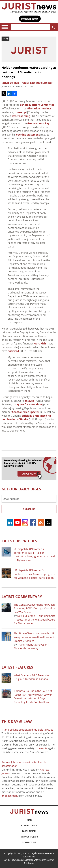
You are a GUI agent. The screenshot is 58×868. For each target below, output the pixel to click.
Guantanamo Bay (38, 123)
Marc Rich (40, 344)
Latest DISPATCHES (19, 541)
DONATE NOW (30, 19)
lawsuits (43, 748)
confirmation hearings (38, 108)
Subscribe (29, 509)
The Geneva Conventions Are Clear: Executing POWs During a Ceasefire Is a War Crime (34, 608)
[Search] (31, 27)
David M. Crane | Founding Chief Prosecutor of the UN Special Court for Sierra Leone (34, 620)
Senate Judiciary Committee (37, 105)
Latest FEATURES (17, 667)
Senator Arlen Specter (26, 412)
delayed (29, 401)
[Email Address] (29, 499)
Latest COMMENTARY (22, 597)
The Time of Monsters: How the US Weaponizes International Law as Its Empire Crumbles (35, 637)
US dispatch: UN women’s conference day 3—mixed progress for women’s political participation (34, 574)
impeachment (10, 796)
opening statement (28, 135)
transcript (21, 112)
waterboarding (21, 116)
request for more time (28, 404)
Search (53, 27)
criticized (13, 351)
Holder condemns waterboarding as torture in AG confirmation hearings (29, 72)
